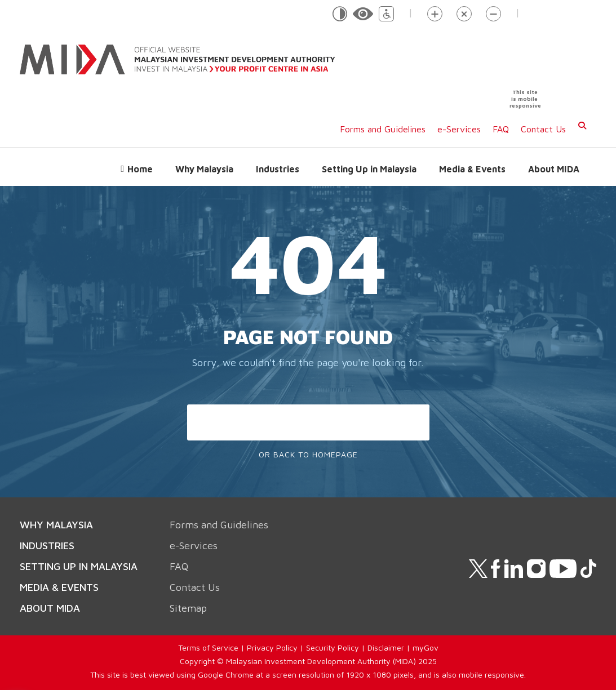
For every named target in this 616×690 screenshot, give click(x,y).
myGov (426, 647)
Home (140, 169)
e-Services (459, 129)
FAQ (501, 129)
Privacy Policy (272, 647)
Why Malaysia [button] (204, 169)
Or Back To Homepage (308, 454)
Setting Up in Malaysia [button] (369, 169)
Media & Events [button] (472, 169)
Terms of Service (208, 647)
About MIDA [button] (554, 169)
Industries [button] (278, 169)
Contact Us (543, 129)
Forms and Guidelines (383, 129)
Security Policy (333, 647)
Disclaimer (386, 647)
